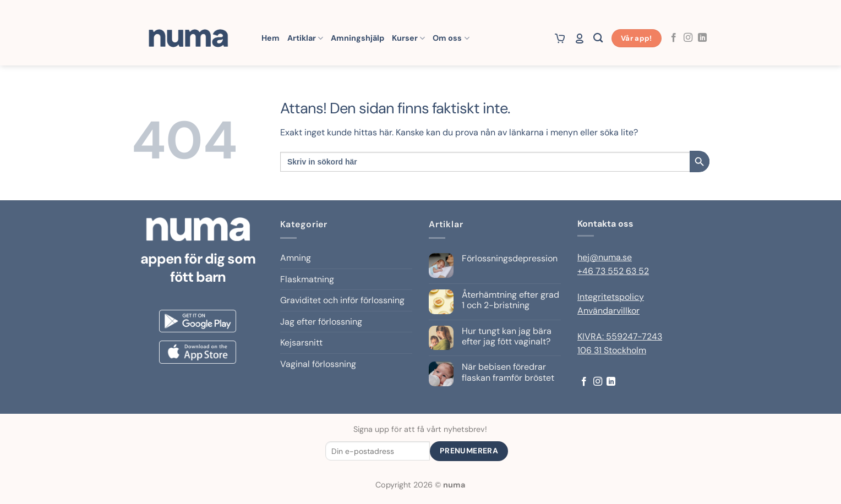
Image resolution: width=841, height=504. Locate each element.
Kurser (408, 38)
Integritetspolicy (611, 297)
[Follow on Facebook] (674, 38)
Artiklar (305, 38)
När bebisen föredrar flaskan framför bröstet (508, 372)
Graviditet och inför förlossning (342, 300)
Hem (271, 38)
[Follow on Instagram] (688, 38)
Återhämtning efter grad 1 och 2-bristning (510, 300)
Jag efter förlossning (321, 322)
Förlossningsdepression (510, 258)
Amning (296, 258)
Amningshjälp (357, 38)
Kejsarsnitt (301, 343)
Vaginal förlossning (318, 364)
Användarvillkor (608, 311)
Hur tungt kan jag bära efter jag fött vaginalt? (507, 336)
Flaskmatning (307, 279)
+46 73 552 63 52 (613, 271)
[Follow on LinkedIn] (702, 38)
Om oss (451, 38)
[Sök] (598, 38)
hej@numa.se (605, 257)
